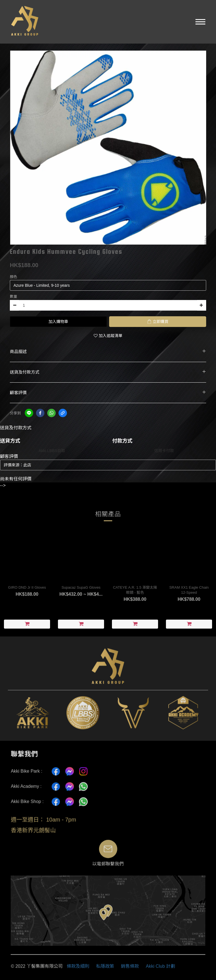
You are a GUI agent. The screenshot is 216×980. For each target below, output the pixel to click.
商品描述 (108, 352)
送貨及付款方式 (108, 372)
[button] (200, 22)
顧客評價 (108, 393)
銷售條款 (130, 969)
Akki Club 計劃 (161, 969)
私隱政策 (105, 969)
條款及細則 (78, 969)
